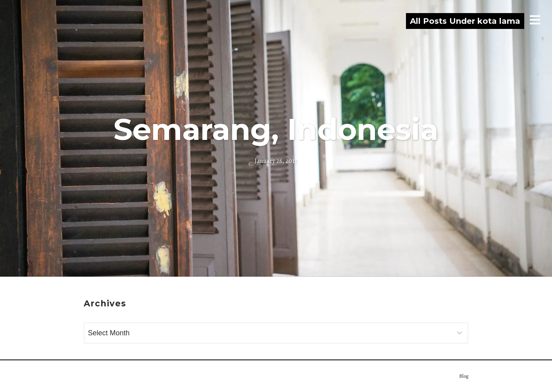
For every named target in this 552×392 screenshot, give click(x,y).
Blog (464, 376)
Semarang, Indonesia (276, 129)
